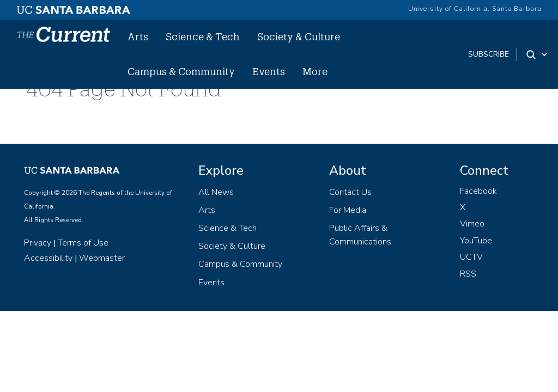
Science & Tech (203, 36)
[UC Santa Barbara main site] (74, 7)
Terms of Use (83, 243)
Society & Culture (299, 36)
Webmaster (102, 258)
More (315, 71)
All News (216, 192)
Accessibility (48, 258)
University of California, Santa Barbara (475, 9)
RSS (468, 274)
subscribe (489, 54)
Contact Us (350, 192)
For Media (348, 210)
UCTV (471, 257)
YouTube (476, 241)
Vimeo (472, 224)
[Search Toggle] (538, 54)
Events (269, 71)
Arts (138, 36)
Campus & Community (181, 71)
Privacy (38, 243)
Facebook (478, 191)
